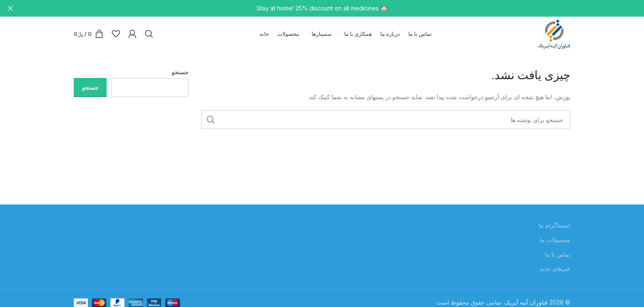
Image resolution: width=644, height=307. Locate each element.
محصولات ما (555, 243)
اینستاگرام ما (554, 228)
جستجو (180, 75)
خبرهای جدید (555, 271)
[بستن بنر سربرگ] (10, 8)
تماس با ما (558, 257)
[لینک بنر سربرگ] (334, 8)
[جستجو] (149, 35)
